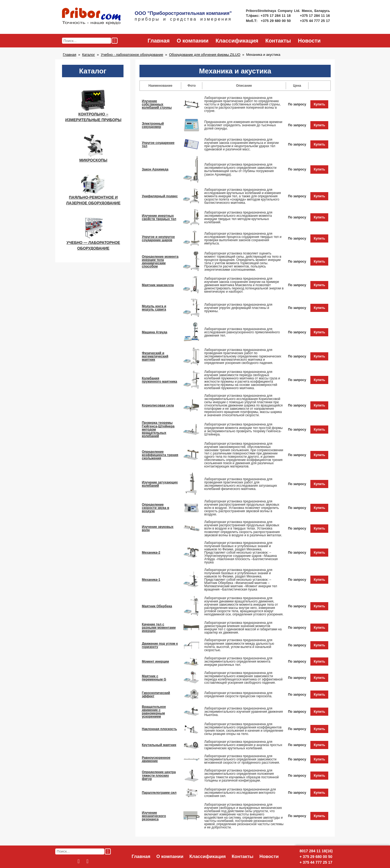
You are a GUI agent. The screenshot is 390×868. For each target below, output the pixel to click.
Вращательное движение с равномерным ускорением (154, 712)
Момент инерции (155, 662)
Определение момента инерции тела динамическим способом (160, 262)
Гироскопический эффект (156, 695)
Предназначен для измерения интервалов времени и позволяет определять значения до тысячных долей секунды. (243, 125)
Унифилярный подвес (160, 196)
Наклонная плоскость (160, 729)
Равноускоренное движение (156, 759)
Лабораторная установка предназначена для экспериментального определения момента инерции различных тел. (238, 662)
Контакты (278, 41)
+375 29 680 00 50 (276, 21)
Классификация (237, 41)
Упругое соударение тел (158, 144)
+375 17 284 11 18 (276, 16)
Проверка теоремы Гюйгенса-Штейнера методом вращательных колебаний (158, 429)
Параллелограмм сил (159, 793)
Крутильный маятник (159, 745)
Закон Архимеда (155, 169)
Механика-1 (151, 580)
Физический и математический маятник (155, 356)
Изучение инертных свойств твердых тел (159, 217)
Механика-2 (151, 553)
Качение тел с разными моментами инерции (159, 628)
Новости (309, 41)
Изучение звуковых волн (158, 528)
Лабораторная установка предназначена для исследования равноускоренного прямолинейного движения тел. (242, 332)
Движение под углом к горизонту (160, 645)
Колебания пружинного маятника (160, 380)
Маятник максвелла (158, 285)
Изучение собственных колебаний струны (157, 104)
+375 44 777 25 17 (315, 21)
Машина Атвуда (155, 332)
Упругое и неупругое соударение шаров (158, 238)
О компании (192, 41)
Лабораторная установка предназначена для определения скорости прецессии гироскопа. (238, 695)
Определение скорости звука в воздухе (156, 508)
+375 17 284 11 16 (315, 16)
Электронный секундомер (153, 125)
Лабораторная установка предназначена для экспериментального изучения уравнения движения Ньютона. (243, 712)
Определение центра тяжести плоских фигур (159, 775)
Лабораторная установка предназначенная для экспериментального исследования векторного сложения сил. (240, 793)
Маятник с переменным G (154, 678)
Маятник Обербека (157, 606)
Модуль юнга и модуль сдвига (154, 308)
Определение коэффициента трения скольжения (160, 455)
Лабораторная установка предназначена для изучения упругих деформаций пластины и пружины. (238, 308)
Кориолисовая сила (158, 405)
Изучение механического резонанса (154, 816)
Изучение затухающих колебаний (160, 484)
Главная (159, 41)
